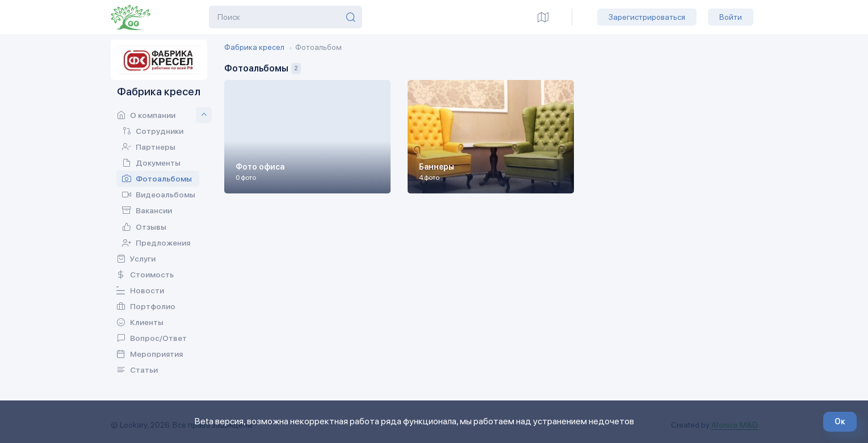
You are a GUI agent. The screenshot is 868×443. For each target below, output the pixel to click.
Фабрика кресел (254, 47)
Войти (731, 17)
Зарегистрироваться (647, 17)
